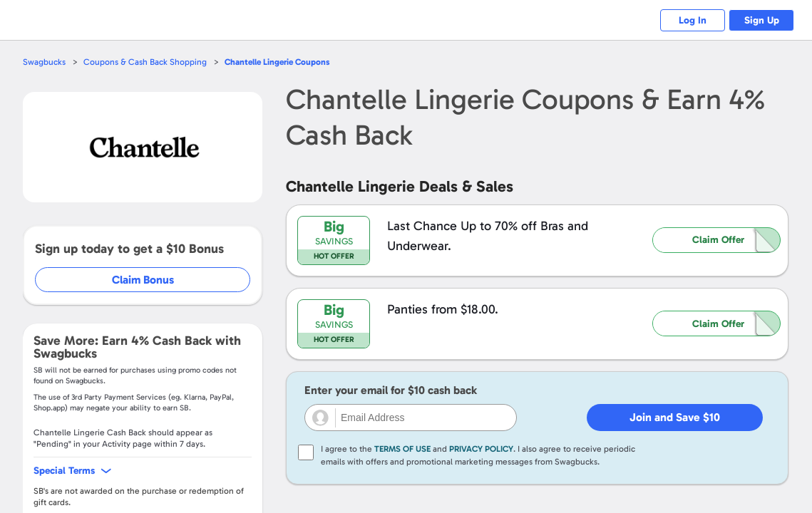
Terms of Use (402, 449)
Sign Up (759, 20)
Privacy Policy (481, 449)
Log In (684, 20)
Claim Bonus (144, 280)
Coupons (285, 62)
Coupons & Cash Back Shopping (148, 62)
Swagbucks (45, 62)
